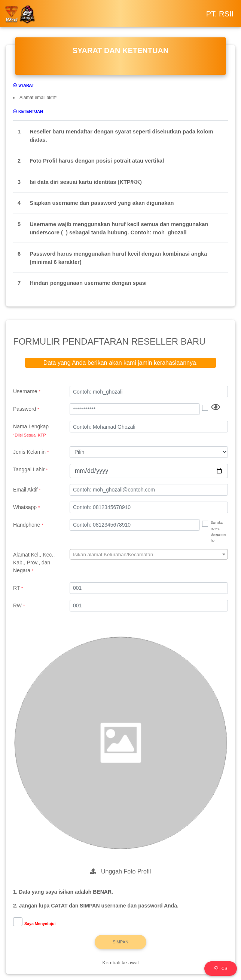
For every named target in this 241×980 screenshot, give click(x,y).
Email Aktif (27, 490)
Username (27, 391)
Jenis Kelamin (31, 452)
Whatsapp (26, 507)
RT (18, 588)
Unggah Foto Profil (121, 871)
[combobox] (149, 554)
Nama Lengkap (36, 431)
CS (221, 968)
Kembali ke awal (120, 963)
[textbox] (149, 555)
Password (26, 409)
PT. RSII (220, 14)
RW (19, 605)
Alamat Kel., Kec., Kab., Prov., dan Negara (34, 563)
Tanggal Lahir (30, 469)
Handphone (28, 525)
